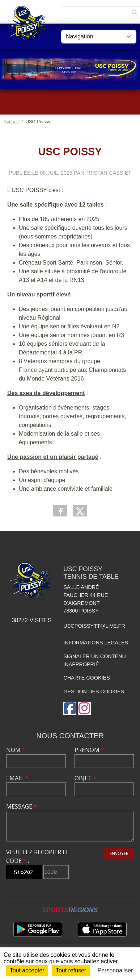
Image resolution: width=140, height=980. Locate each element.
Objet (86, 778)
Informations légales (96, 643)
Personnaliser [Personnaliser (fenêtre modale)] (115, 970)
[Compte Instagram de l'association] (84, 708)
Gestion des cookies (94, 692)
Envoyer (119, 853)
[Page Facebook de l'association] (70, 708)
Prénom (89, 750)
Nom (16, 750)
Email (17, 778)
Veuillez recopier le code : (38, 856)
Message (22, 806)
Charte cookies (86, 678)
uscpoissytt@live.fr (94, 626)
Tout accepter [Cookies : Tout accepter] (27, 970)
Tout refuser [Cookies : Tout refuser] (71, 970)
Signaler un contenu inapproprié (95, 660)
